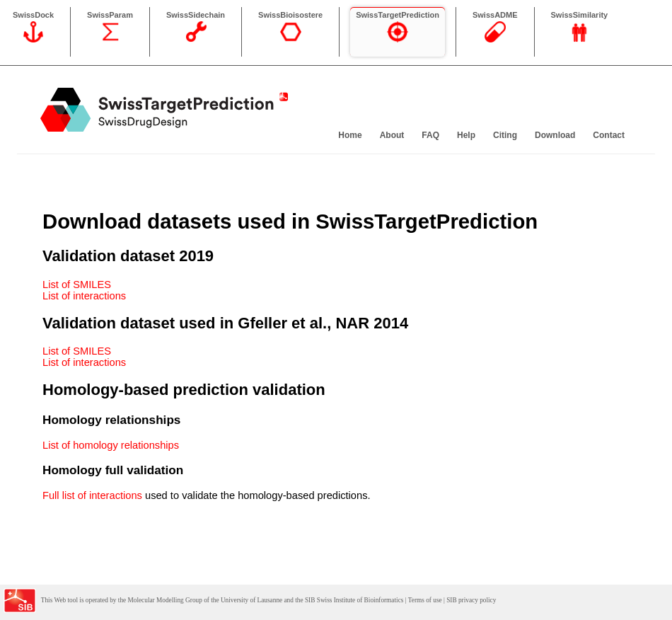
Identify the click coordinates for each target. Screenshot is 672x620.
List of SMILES (77, 285)
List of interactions (84, 296)
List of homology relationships (111, 445)
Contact (609, 135)
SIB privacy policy (471, 600)
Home (350, 135)
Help (466, 135)
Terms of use (425, 600)
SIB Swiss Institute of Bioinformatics (354, 600)
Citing (505, 135)
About (392, 135)
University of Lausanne (251, 600)
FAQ (430, 135)
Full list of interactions (92, 495)
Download (555, 135)
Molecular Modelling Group (164, 600)
